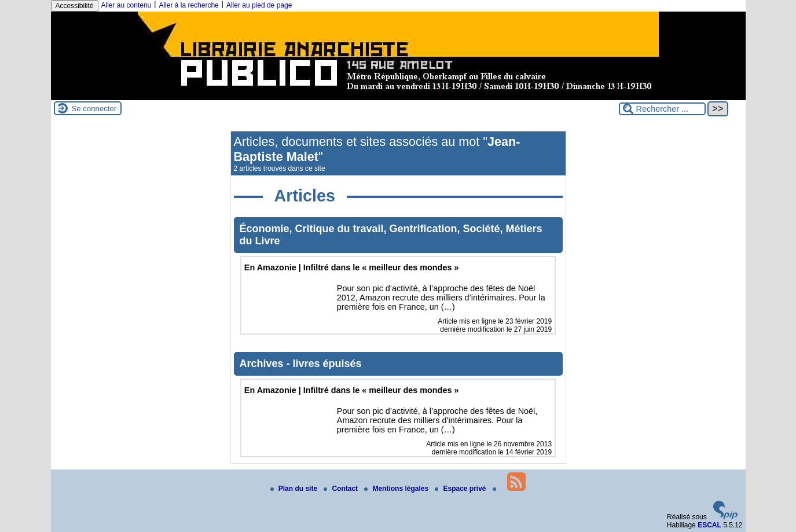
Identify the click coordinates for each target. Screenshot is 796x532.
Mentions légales (397, 489)
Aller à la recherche (188, 5)
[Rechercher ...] (662, 109)
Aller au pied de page (259, 5)
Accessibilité (75, 6)
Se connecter (94, 109)
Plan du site (295, 489)
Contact (342, 489)
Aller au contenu (126, 5)
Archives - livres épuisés (301, 364)
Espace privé (461, 489)
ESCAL (709, 525)
